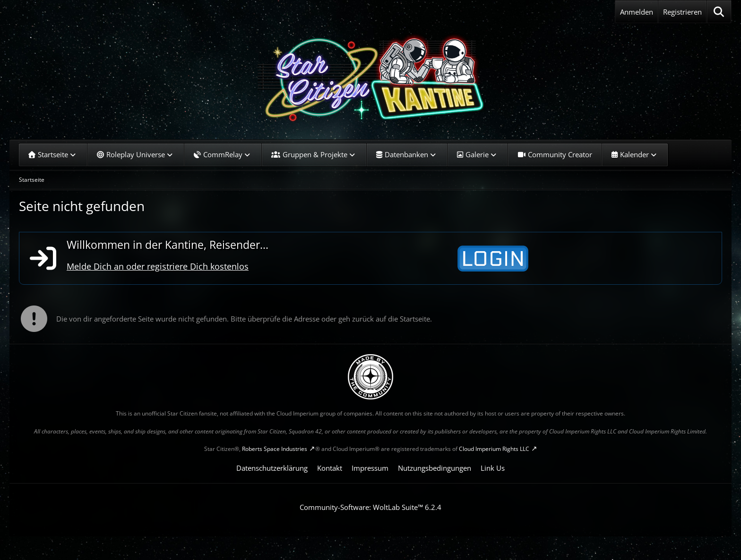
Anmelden (637, 12)
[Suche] (719, 12)
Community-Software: (370, 507)
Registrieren (682, 12)
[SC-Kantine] (370, 78)
